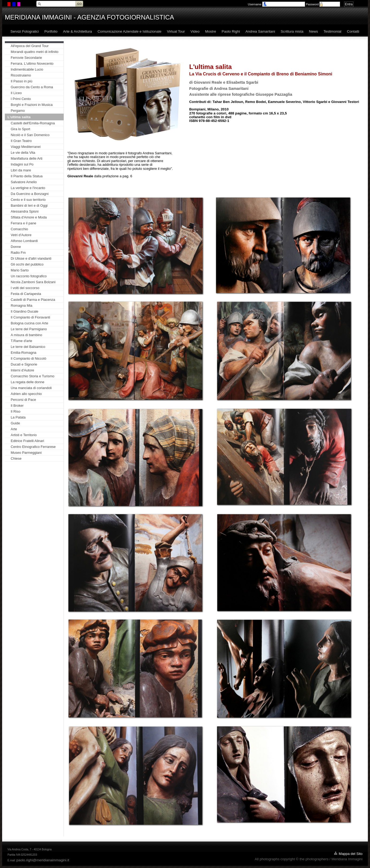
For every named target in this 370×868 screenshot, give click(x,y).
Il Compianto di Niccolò (28, 358)
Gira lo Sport (20, 129)
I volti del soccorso (25, 288)
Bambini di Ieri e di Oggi (29, 206)
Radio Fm (18, 253)
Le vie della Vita (23, 153)
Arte (14, 429)
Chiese (16, 458)
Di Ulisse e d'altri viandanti (31, 258)
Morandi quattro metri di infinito (34, 52)
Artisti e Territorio (24, 435)
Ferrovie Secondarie (26, 58)
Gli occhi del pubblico (27, 264)
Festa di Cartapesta (26, 294)
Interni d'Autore (22, 370)
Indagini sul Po (22, 164)
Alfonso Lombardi (24, 241)
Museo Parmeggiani (26, 453)
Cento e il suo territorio (28, 200)
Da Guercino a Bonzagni (30, 194)
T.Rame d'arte (22, 341)
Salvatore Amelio (24, 182)
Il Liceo (16, 93)
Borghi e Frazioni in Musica (32, 105)
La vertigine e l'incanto (28, 188)
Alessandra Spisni (25, 211)
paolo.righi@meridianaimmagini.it (43, 860)
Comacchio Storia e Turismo (32, 376)
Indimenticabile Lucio (27, 69)
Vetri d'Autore (21, 235)
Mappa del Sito (351, 854)
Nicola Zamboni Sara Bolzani (33, 282)
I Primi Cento (21, 99)
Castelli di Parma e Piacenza (33, 300)
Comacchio (19, 229)
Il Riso (16, 411)
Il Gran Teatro (21, 141)
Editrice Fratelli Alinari (27, 441)
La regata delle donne (28, 382)
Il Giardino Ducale (24, 311)
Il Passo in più (22, 81)
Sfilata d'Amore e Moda (29, 217)
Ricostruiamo (21, 75)
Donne (16, 247)
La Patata (18, 417)
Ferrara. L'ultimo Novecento (32, 64)
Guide (15, 423)
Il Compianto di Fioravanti (30, 317)
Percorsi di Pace (23, 400)
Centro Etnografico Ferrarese (33, 447)
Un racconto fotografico (29, 276)
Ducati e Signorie (24, 364)
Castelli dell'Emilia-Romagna (33, 123)
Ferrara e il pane (23, 223)
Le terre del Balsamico (28, 347)
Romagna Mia (22, 306)
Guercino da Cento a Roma (32, 87)
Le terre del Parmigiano (29, 329)
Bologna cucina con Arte (29, 323)
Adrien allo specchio (26, 394)
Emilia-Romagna (24, 353)
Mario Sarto (20, 270)
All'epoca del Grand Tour (30, 46)
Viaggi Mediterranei (26, 147)
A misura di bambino (26, 335)
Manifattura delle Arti (27, 158)
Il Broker (17, 406)
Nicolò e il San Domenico (30, 135)
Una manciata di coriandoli (31, 388)
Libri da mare (21, 170)
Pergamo (18, 111)
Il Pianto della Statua (27, 176)
